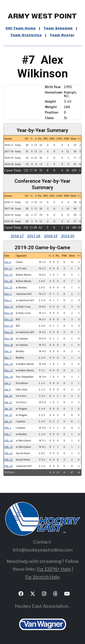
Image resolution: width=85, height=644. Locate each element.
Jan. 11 (8, 402)
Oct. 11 (8, 268)
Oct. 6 (8, 262)
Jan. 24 (8, 409)
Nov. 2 (8, 300)
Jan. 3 (7, 383)
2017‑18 (34, 236)
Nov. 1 (8, 294)
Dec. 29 (8, 377)
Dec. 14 (8, 364)
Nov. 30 (9, 345)
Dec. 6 (8, 351)
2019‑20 (68, 236)
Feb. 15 (8, 447)
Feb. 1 (8, 428)
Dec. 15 (8, 370)
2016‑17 (17, 236)
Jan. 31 (8, 421)
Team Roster (62, 35)
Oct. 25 (8, 288)
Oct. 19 (8, 275)
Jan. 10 (8, 396)
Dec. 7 (8, 358)
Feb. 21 (8, 453)
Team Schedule (58, 28)
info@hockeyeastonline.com (43, 550)
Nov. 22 (9, 319)
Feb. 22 (8, 460)
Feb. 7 (8, 434)
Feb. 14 (8, 440)
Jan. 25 (8, 415)
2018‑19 (51, 236)
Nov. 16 (9, 313)
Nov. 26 (9, 332)
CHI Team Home (21, 28)
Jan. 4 (7, 389)
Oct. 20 (8, 281)
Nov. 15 (9, 307)
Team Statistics (26, 35)
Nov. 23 (9, 326)
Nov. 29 (9, 339)
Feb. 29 (8, 466)
